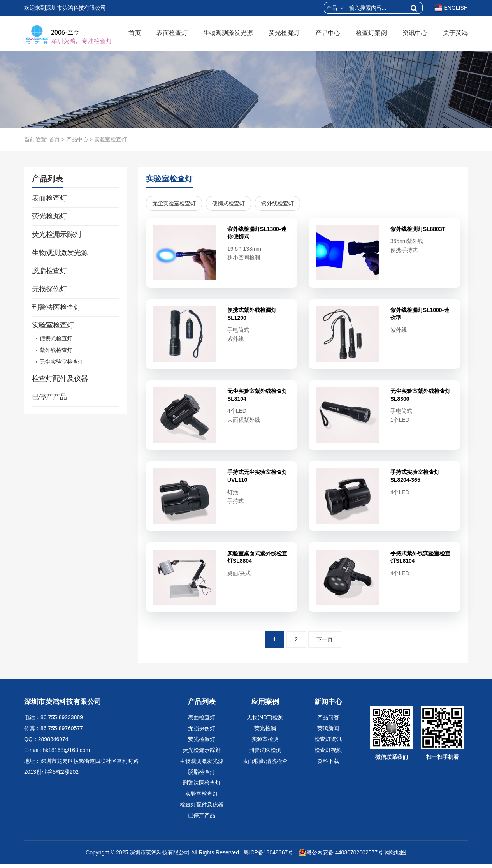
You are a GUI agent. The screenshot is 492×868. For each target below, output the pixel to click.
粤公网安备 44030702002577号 (341, 856)
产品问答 (328, 721)
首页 (135, 33)
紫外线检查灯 (56, 350)
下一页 (325, 643)
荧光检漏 (265, 732)
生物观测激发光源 (228, 33)
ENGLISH (451, 8)
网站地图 (395, 856)
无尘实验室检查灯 (61, 362)
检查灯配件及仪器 (60, 379)
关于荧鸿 (455, 33)
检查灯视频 (328, 754)
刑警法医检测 (265, 754)
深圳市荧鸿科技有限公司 (160, 856)
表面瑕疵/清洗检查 (265, 765)
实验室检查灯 (53, 325)
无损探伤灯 (49, 289)
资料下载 (328, 765)
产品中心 (328, 33)
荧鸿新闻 (328, 732)
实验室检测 (265, 743)
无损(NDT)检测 (265, 721)
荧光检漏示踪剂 (56, 234)
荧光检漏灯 (284, 33)
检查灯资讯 (328, 743)
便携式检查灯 (56, 338)
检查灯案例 (371, 33)
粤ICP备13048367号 (268, 856)
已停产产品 (49, 397)
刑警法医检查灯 (56, 307)
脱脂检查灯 (49, 271)
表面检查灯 (172, 33)
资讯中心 (415, 33)
